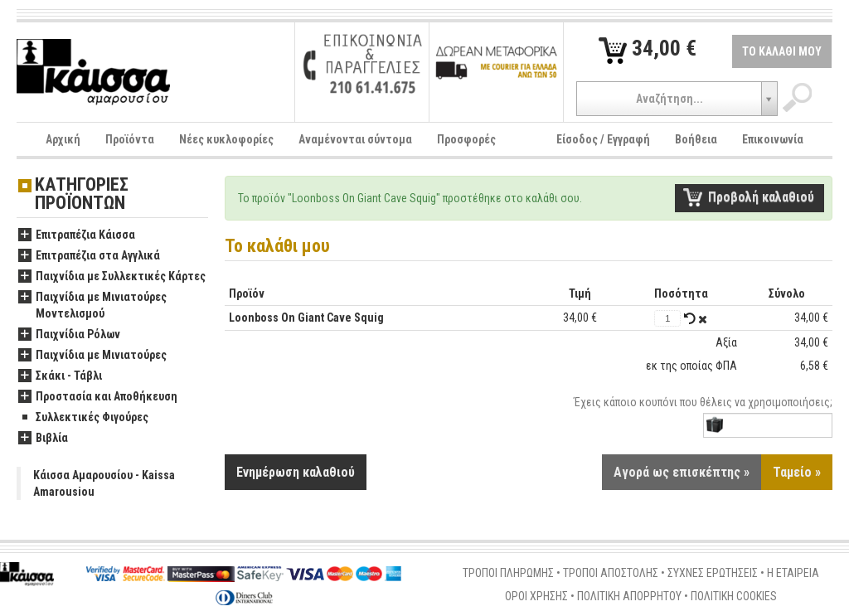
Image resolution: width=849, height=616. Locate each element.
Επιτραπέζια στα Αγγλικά (89, 256)
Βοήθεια (696, 139)
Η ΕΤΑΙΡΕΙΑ (793, 573)
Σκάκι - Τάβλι (60, 376)
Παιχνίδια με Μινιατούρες (92, 356)
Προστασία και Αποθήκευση (98, 397)
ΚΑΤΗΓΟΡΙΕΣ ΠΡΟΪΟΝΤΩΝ (82, 194)
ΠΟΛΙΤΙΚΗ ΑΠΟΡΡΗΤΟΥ (629, 596)
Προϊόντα (130, 139)
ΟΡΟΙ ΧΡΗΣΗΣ (536, 596)
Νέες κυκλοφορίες (226, 139)
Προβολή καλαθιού (761, 197)
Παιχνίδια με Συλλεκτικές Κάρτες (112, 277)
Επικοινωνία (773, 139)
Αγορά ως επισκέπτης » (682, 472)
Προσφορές (466, 139)
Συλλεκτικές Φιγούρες (83, 418)
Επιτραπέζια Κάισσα (77, 235)
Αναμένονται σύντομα (355, 139)
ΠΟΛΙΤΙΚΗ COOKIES (734, 596)
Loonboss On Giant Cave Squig (306, 318)
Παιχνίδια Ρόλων (69, 335)
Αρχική (63, 139)
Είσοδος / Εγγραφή (603, 139)
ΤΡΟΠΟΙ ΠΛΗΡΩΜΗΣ (508, 573)
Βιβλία (43, 439)
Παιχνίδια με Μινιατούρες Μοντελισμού (92, 306)
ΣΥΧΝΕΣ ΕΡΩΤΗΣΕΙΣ (713, 573)
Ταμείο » (797, 472)
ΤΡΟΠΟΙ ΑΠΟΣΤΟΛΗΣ (611, 573)
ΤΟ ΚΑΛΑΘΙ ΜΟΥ (782, 51)
